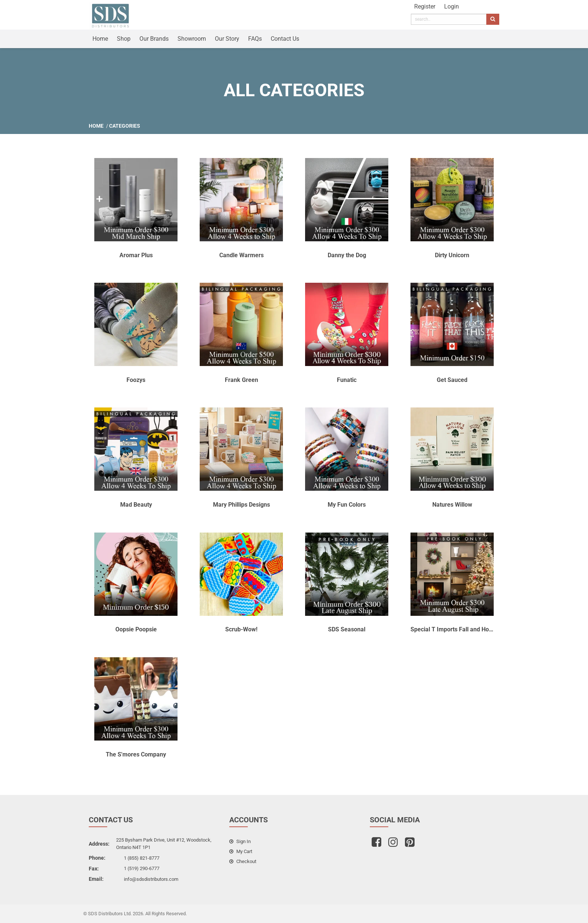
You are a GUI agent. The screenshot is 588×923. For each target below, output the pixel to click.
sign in (240, 841)
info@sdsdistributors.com (151, 879)
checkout (243, 861)
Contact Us (285, 39)
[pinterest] (411, 844)
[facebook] (377, 844)
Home (100, 39)
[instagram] (394, 844)
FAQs (255, 39)
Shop (124, 39)
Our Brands (154, 39)
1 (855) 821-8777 (142, 858)
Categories (125, 126)
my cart (241, 851)
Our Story (227, 39)
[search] (449, 19)
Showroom (192, 39)
